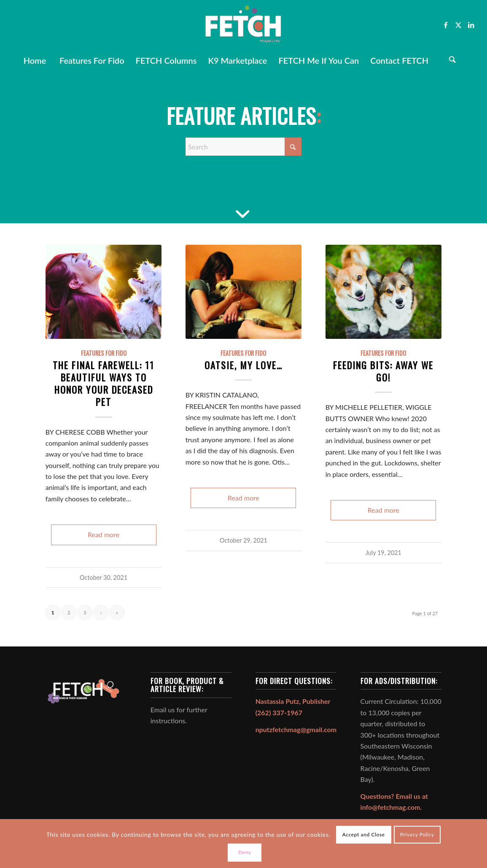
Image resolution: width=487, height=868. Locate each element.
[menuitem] (35, 60)
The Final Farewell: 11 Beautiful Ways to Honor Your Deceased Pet (104, 383)
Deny (245, 852)
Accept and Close (364, 834)
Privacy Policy (417, 834)
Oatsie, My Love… (243, 365)
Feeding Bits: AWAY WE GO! (383, 371)
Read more (104, 534)
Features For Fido (104, 353)
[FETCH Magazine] (243, 25)
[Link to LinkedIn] (471, 25)
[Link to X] (458, 25)
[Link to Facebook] (446, 25)
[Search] (452, 60)
